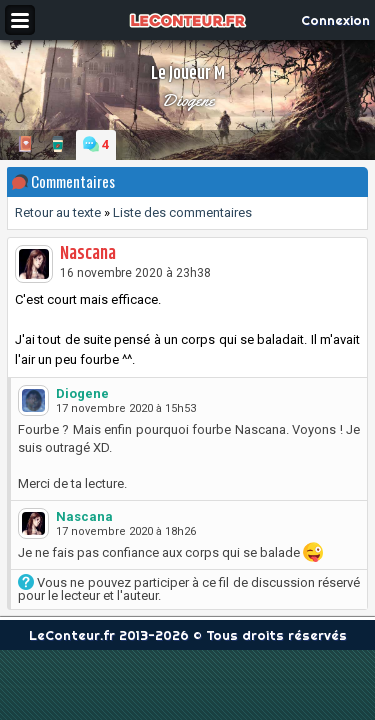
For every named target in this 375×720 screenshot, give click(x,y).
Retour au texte (58, 212)
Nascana (88, 254)
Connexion (335, 20)
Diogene (187, 100)
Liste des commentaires (182, 212)
